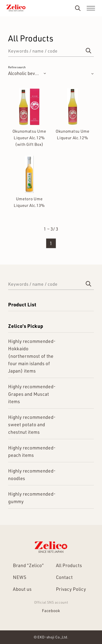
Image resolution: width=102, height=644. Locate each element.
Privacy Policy (71, 589)
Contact (64, 577)
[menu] (91, 8)
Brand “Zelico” (28, 565)
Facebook (51, 610)
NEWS (20, 577)
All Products (69, 565)
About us (22, 589)
